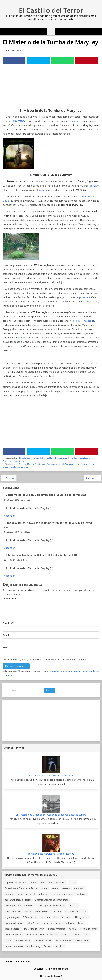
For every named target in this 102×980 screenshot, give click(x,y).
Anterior (9, 478)
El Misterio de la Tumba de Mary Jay (49, 464)
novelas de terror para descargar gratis (47, 935)
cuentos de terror (61, 888)
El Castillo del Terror (51, 10)
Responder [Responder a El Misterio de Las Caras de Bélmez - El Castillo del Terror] (9, 576)
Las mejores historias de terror (58, 923)
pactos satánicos (79, 935)
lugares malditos (56, 929)
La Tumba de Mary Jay (72, 464)
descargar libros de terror (18, 900)
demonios (79, 888)
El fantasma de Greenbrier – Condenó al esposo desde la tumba (51, 815)
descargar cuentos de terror (33, 894)
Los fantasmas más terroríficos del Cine (51, 775)
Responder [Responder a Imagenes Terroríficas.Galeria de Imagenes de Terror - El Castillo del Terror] (9, 548)
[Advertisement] (51, 84)
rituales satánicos (14, 946)
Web (5, 647)
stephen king (33, 946)
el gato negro (12, 917)
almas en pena (38, 882)
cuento (45, 888)
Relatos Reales (18, 461)
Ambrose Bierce (57, 882)
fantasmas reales (62, 917)
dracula (73, 906)
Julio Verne (33, 923)
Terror (47, 946)
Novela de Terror (88, 929)
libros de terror (13, 929)
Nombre (8, 623)
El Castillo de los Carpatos (48, 911)
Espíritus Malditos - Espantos (51, 458)
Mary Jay (84, 464)
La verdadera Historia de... (73, 458)
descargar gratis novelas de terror (69, 894)
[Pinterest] (86, 60)
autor (72, 882)
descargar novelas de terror (19, 906)
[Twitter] (38, 60)
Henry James (82, 917)
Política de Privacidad (18, 961)
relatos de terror (43, 940)
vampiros (59, 946)
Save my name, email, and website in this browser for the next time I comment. (45, 660)
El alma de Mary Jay (26, 464)
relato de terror (23, 940)
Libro (81, 923)
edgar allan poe (13, 911)
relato (8, 940)
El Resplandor (30, 917)
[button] (51, 31)
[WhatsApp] (62, 60)
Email (7, 635)
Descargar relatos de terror (51, 906)
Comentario (9, 599)
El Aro (28, 911)
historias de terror (14, 923)
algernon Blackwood (15, 882)
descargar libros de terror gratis (52, 900)
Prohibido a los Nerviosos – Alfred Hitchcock (51, 854)
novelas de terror (14, 935)
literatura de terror (34, 929)
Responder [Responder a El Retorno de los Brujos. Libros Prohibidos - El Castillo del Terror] (9, 516)
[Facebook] (14, 60)
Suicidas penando (21, 467)
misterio (43, 190)
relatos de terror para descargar (72, 940)
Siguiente (92, 478)
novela (72, 929)
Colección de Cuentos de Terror (21, 888)
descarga (9, 894)
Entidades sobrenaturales (29, 458)
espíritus (45, 917)
